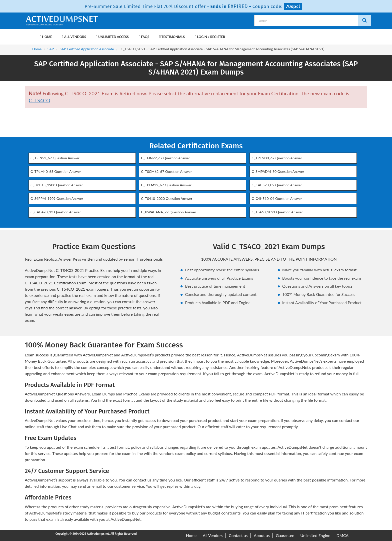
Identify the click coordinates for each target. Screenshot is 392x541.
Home (46, 37)
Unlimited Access (112, 37)
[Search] (364, 21)
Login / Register (210, 37)
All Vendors (74, 37)
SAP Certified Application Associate (87, 49)
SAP (51, 49)
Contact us (238, 535)
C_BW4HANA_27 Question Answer (169, 212)
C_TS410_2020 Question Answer (167, 198)
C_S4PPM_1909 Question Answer (57, 198)
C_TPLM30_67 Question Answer (277, 158)
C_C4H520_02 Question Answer (277, 185)
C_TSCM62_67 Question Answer (166, 171)
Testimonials (172, 37)
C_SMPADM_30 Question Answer (278, 171)
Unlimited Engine (315, 535)
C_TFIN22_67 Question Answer (165, 158)
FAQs (144, 37)
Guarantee (285, 535)
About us (262, 535)
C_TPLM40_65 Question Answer (56, 171)
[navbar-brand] (31, 34)
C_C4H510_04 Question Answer (277, 198)
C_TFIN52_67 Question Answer (55, 158)
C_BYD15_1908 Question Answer (57, 185)
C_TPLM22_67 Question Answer (166, 185)
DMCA (343, 535)
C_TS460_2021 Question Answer (277, 212)
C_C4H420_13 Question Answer (56, 212)
